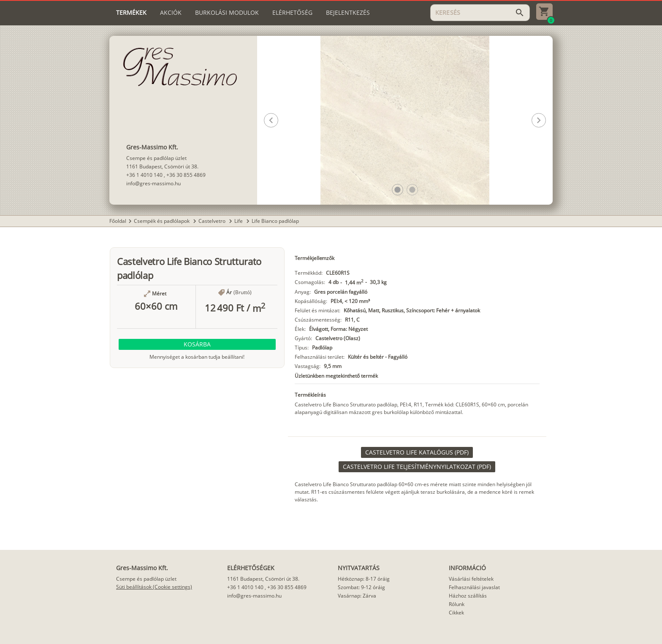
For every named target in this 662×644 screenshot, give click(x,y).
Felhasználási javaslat (474, 587)
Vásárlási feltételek (471, 579)
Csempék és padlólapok (162, 221)
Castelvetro (213, 221)
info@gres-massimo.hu (153, 183)
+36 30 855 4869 (186, 175)
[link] (417, 452)
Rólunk (457, 604)
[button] (397, 190)
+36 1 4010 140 (144, 175)
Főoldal (118, 221)
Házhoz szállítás (468, 596)
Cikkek (456, 613)
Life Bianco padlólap (275, 221)
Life (239, 221)
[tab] (131, 13)
